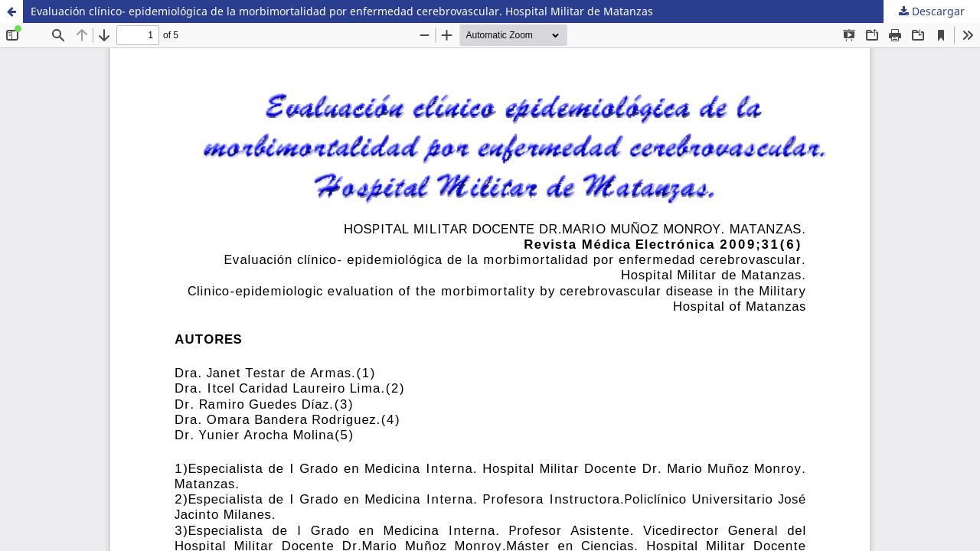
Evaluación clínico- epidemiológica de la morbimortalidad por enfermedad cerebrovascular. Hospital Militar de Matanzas (342, 11)
